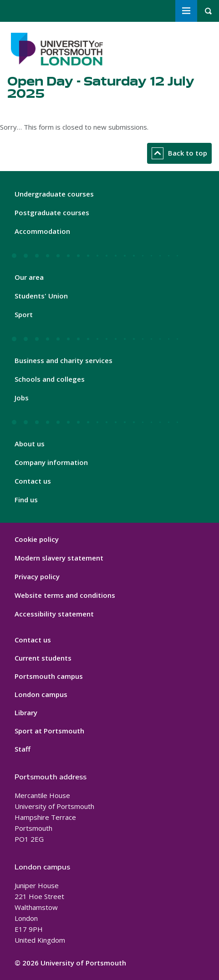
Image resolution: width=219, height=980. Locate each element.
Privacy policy (37, 576)
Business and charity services (64, 360)
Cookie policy (37, 539)
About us (30, 444)
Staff (23, 749)
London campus (41, 694)
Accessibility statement (54, 614)
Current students (43, 658)
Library (26, 712)
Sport (24, 314)
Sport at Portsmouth (49, 731)
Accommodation (42, 231)
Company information (51, 462)
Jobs (22, 398)
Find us (26, 500)
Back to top (179, 153)
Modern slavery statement (59, 558)
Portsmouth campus (49, 676)
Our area (29, 277)
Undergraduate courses (54, 194)
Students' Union (41, 296)
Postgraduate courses (52, 212)
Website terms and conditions (65, 595)
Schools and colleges (50, 379)
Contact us (33, 481)
